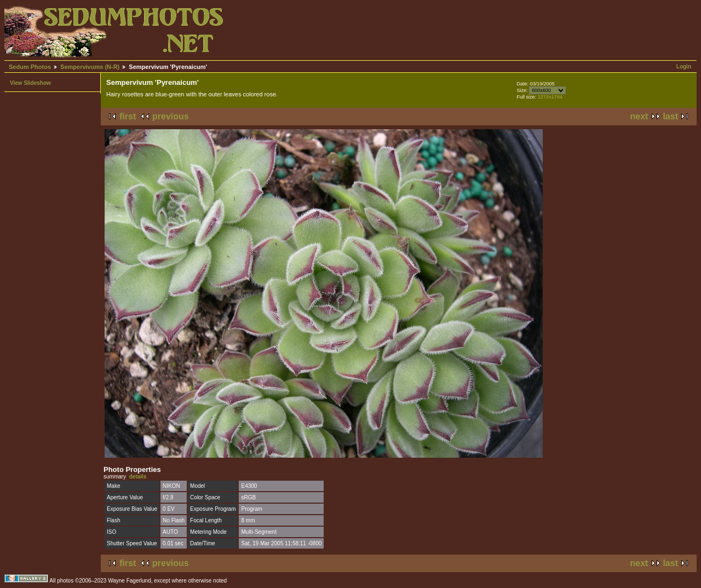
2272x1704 (550, 97)
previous (171, 116)
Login (684, 67)
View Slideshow (30, 83)
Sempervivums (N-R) (90, 67)
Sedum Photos (30, 67)
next (639, 116)
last (670, 116)
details (138, 477)
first (128, 116)
